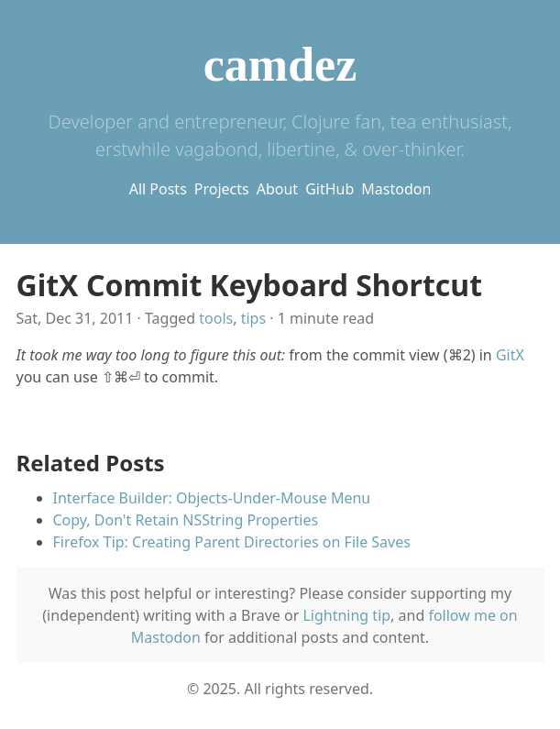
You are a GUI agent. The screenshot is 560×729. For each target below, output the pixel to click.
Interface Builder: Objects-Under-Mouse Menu (212, 498)
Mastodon (396, 189)
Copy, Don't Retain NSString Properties (186, 520)
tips (253, 318)
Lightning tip (346, 615)
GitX (510, 355)
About (277, 189)
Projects (222, 189)
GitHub (329, 189)
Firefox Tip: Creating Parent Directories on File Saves (232, 542)
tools (216, 318)
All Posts (158, 189)
